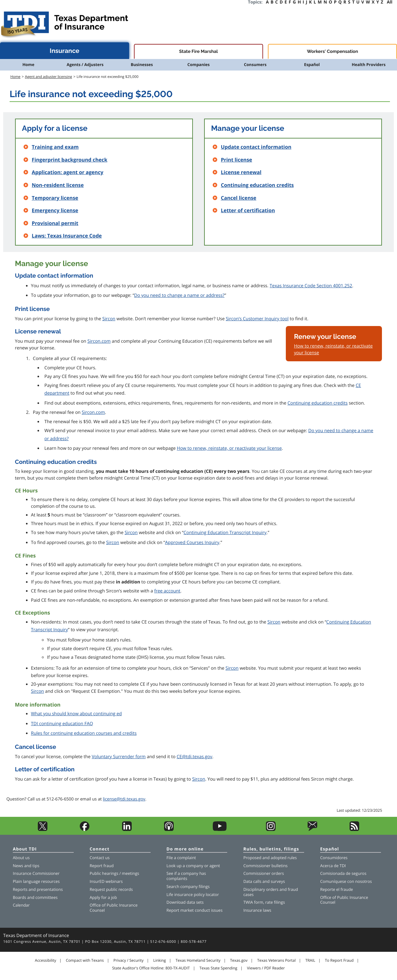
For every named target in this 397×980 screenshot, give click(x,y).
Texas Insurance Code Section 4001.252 (311, 286)
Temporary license (55, 198)
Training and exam (55, 147)
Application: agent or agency (67, 172)
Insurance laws (257, 910)
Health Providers (369, 65)
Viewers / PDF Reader (266, 968)
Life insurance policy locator (193, 895)
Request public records (111, 889)
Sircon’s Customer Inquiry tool (257, 319)
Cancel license (239, 198)
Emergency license (55, 210)
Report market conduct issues (195, 910)
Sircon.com (99, 341)
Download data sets (185, 902)
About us (21, 858)
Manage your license (248, 128)
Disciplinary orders (261, 889)
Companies (199, 65)
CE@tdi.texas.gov (194, 757)
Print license (236, 160)
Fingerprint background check (70, 160)
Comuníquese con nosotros (346, 881)
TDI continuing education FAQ (62, 724)
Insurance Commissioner (36, 873)
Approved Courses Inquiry (192, 543)
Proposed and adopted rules (270, 858)
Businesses (142, 65)
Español (312, 65)
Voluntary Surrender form (119, 757)
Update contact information (256, 147)
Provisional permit (55, 223)
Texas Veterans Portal (277, 960)
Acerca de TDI (333, 866)
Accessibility (45, 960)
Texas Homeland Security (198, 960)
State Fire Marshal (198, 52)
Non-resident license (58, 185)
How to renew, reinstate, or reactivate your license (229, 448)
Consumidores (334, 858)
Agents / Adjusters (85, 65)
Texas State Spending (219, 968)
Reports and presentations (38, 889)
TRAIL (310, 960)
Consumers (255, 65)
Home (28, 65)
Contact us (100, 858)
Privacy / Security (128, 960)
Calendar (21, 905)
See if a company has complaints (186, 876)
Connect (100, 849)
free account (167, 591)
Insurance (65, 51)
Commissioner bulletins (265, 866)
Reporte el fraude (337, 889)
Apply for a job (103, 897)
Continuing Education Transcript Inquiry (225, 533)
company (194, 866)
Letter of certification (248, 210)
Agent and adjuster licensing (49, 77)
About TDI (25, 849)
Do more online (185, 849)
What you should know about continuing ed (77, 714)
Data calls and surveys (264, 881)
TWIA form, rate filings (264, 902)
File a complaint (181, 858)
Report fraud (102, 866)
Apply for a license (55, 128)
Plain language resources (36, 881)
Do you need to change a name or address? (179, 295)
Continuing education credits (257, 185)
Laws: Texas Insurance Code (67, 236)
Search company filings (188, 887)
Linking (160, 960)
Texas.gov (239, 960)
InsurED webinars (106, 881)
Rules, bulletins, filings (271, 849)
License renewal (241, 172)
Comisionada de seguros (343, 873)
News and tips (26, 866)
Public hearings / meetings (115, 873)
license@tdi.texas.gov (124, 799)
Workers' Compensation (333, 52)
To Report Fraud (339, 960)
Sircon (109, 319)
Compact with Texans (85, 960)
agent (215, 866)
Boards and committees (35, 897)
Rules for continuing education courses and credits (84, 733)
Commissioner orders (264, 873)
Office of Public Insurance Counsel (114, 908)
